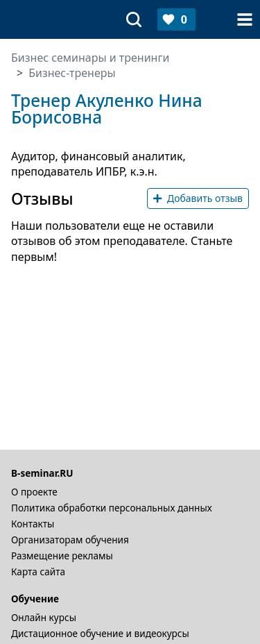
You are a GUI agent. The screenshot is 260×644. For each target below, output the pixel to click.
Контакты (33, 524)
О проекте (34, 492)
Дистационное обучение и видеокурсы (100, 633)
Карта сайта (38, 571)
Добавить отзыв (198, 198)
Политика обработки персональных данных (112, 508)
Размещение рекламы (62, 556)
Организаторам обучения (70, 540)
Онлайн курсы (44, 617)
